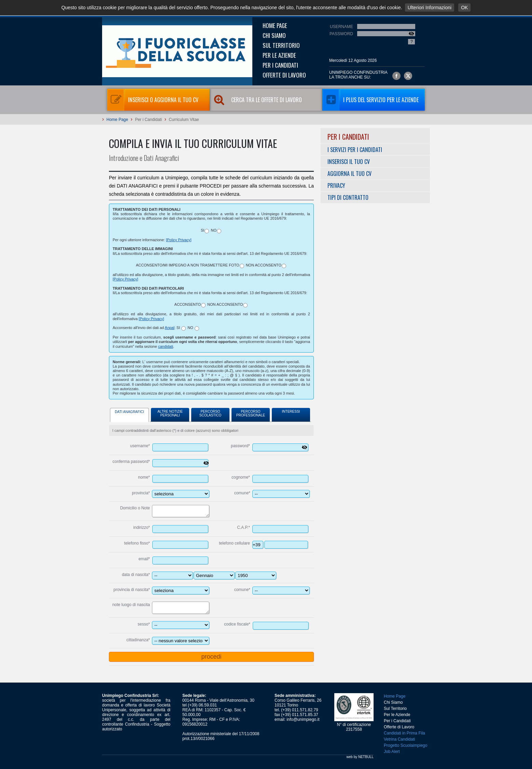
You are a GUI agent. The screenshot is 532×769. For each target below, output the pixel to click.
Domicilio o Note (135, 508)
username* (140, 446)
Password (341, 34)
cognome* (241, 477)
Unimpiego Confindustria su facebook (396, 76)
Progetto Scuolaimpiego (405, 745)
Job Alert (392, 752)
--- (214, 575)
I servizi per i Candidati (355, 150)
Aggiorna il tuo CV (349, 174)
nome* (144, 477)
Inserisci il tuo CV (349, 162)
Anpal (170, 328)
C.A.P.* (243, 527)
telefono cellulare (234, 543)
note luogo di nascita (131, 605)
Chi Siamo (274, 35)
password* (240, 446)
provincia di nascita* (132, 590)
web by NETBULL (360, 757)
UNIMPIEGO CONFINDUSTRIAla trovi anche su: (358, 75)
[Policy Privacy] (179, 240)
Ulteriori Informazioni (430, 8)
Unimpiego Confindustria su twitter (408, 76)
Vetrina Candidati (399, 739)
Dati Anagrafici (129, 412)
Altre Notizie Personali (170, 413)
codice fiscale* (237, 624)
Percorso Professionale (251, 413)
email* (144, 559)
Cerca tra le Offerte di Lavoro (261, 100)
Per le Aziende (279, 55)
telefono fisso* (137, 543)
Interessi (291, 411)
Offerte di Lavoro (284, 75)
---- (256, 575)
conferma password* (131, 462)
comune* (242, 493)
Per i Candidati (280, 65)
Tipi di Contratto (348, 197)
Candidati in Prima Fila (404, 733)
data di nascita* (136, 575)
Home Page (275, 25)
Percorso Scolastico (210, 413)
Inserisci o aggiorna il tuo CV (153, 100)
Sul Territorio (281, 45)
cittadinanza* (138, 640)
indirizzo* (142, 527)
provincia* (141, 493)
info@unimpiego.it (303, 719)
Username (341, 27)
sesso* (144, 624)
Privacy (336, 186)
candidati (166, 346)
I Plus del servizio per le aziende (370, 100)
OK (464, 8)
